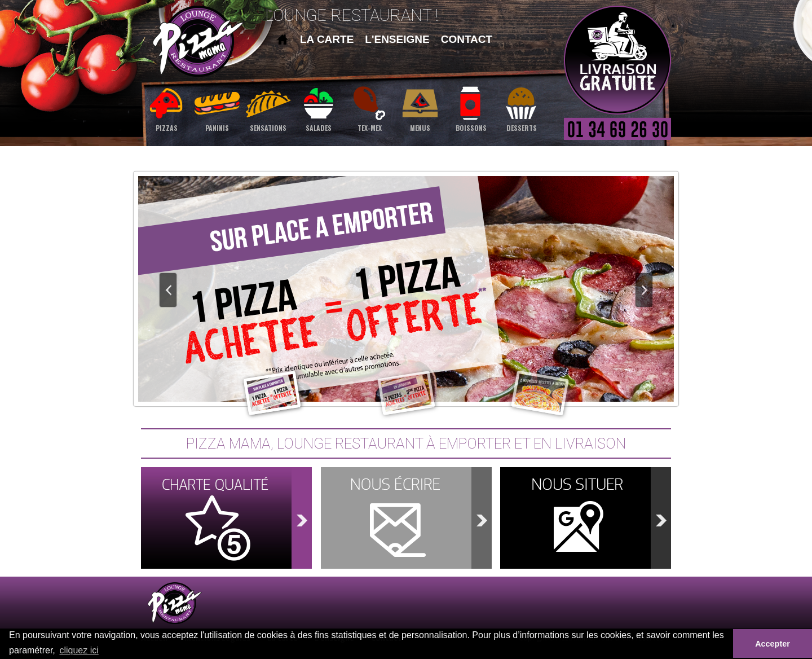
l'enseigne (397, 39)
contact (467, 39)
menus (420, 108)
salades (319, 108)
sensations (268, 108)
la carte (327, 39)
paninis (217, 108)
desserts (522, 108)
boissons (471, 108)
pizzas (166, 108)
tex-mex (369, 108)
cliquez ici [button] (79, 650)
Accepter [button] (773, 644)
